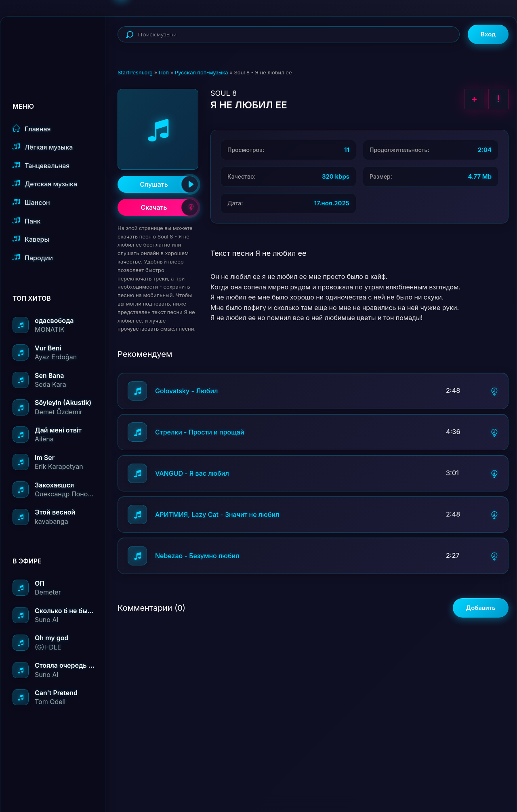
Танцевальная (41, 166)
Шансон (31, 202)
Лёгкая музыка (43, 147)
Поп (164, 72)
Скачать (169, 207)
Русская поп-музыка (202, 72)
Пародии (33, 258)
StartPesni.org (135, 72)
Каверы (31, 239)
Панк (26, 221)
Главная (32, 129)
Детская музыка (45, 184)
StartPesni (59, 43)
